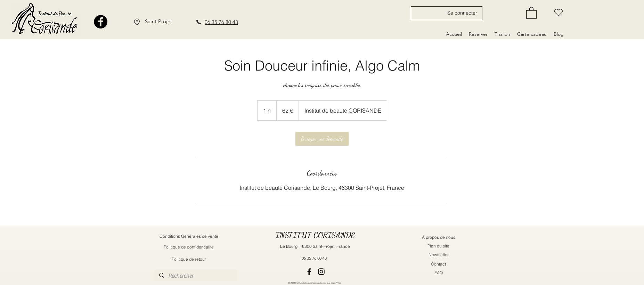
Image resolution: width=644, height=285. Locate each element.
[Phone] (199, 22)
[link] (322, 139)
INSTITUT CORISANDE (315, 235)
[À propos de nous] (439, 237)
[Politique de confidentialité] (189, 247)
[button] (531, 13)
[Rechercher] (195, 276)
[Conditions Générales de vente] (189, 236)
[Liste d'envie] (559, 13)
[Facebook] (101, 22)
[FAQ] (439, 273)
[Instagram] (321, 272)
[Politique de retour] (189, 259)
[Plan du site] (439, 246)
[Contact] (439, 264)
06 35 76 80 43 (221, 22)
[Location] (137, 22)
